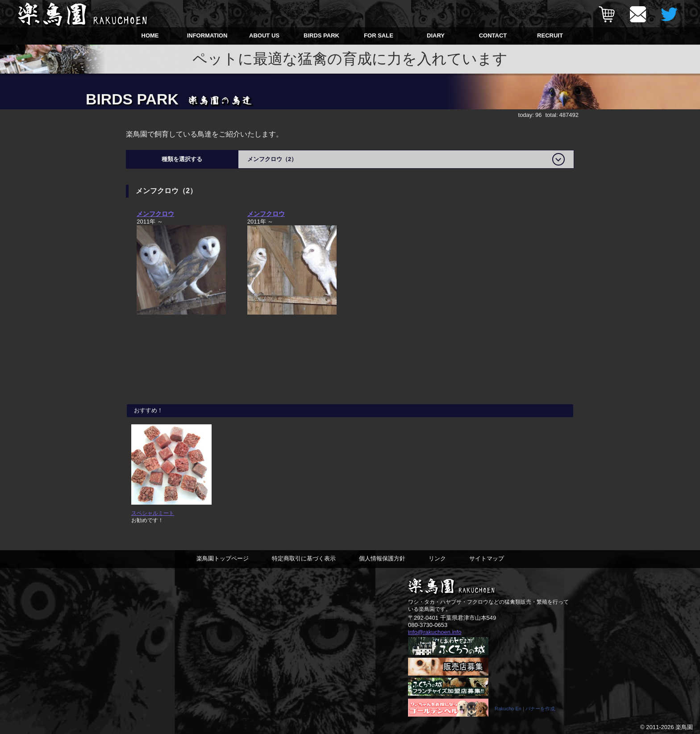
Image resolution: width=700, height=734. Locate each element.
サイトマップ (487, 558)
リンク (437, 558)
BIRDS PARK (321, 35)
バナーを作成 (540, 709)
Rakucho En (508, 709)
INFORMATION (207, 35)
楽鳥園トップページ (223, 558)
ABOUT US (264, 35)
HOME (150, 35)
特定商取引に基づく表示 (304, 558)
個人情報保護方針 (382, 558)
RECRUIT (550, 35)
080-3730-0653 (428, 625)
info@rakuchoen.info (435, 632)
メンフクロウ (155, 214)
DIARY (436, 35)
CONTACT (493, 35)
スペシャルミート (153, 513)
